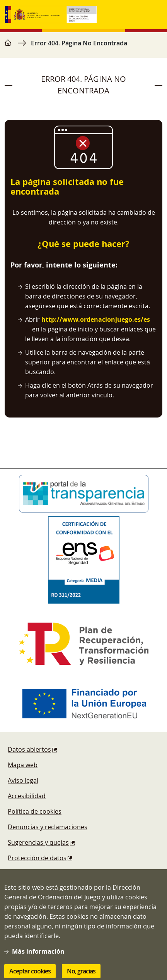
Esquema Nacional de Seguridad (55, 873)
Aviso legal (23, 780)
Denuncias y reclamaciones (48, 827)
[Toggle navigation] (155, 15)
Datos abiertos (29, 749)
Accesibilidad (27, 796)
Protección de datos (37, 858)
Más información (38, 961)
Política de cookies (35, 811)
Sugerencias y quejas (38, 842)
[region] (83, 47)
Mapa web (23, 765)
